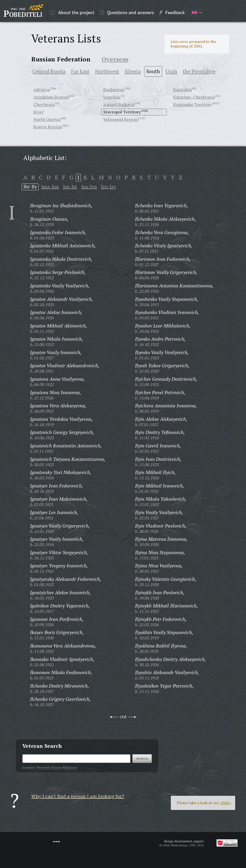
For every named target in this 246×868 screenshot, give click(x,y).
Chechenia (44, 104)
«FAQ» (226, 803)
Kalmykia (182, 89)
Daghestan (114, 89)
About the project (72, 12)
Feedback (172, 12)
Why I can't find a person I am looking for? (78, 796)
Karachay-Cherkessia (194, 97)
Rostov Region (48, 127)
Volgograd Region (121, 119)
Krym (38, 112)
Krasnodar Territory (193, 104)
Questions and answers (127, 12)
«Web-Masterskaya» (175, 845)
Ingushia (112, 97)
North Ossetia (47, 119)
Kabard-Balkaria (119, 104)
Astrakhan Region (51, 97)
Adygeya (42, 89)
